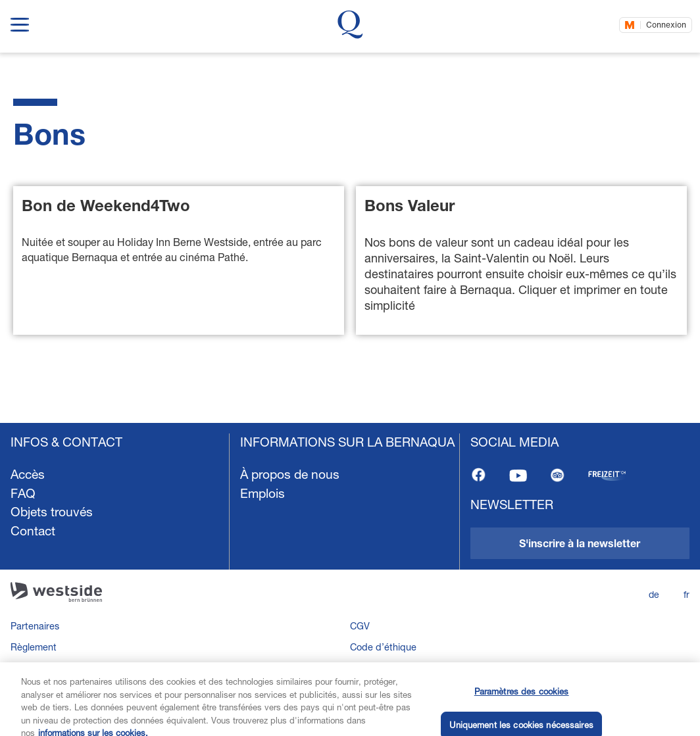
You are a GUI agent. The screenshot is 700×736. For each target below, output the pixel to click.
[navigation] (350, 574)
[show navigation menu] (20, 22)
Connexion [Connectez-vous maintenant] (666, 25)
